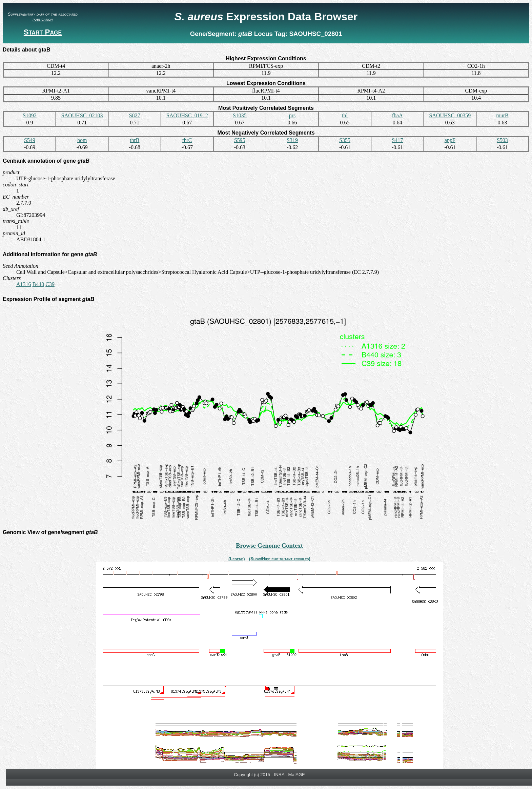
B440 (38, 284)
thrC (187, 140)
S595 (240, 140)
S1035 (240, 115)
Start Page (43, 32)
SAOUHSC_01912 (187, 115)
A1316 (24, 284)
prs (292, 115)
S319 (292, 140)
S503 (502, 140)
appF (450, 140)
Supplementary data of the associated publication (43, 17)
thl (345, 115)
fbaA (397, 115)
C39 (50, 284)
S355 (345, 140)
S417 (397, 140)
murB (502, 115)
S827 (135, 115)
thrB (135, 140)
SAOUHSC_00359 (450, 115)
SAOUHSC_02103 (82, 115)
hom (82, 140)
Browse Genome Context (269, 545)
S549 (30, 140)
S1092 (30, 115)
